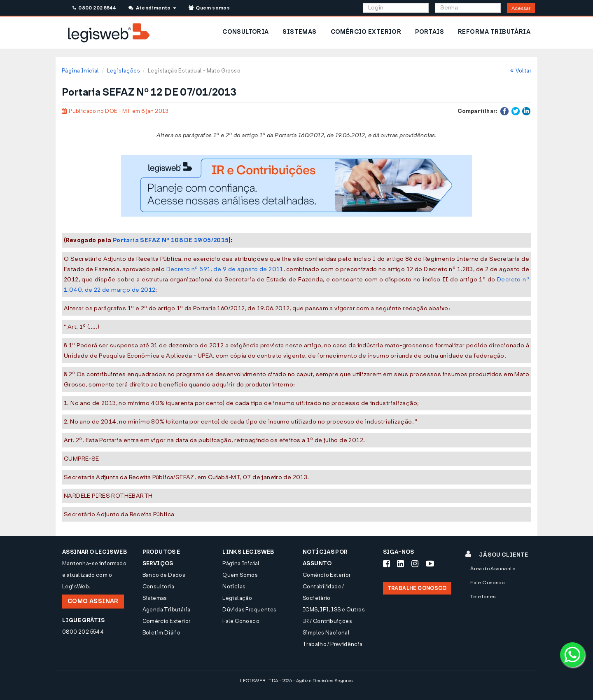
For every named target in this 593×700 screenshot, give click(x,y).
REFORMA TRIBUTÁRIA (494, 32)
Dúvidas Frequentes (249, 610)
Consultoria (158, 586)
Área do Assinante (493, 569)
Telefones (483, 597)
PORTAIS (430, 32)
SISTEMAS (299, 32)
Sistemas (155, 598)
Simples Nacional (326, 633)
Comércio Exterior (167, 621)
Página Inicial (80, 71)
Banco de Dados (164, 575)
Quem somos (209, 8)
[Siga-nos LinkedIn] (400, 564)
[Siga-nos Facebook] (386, 564)
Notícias (234, 586)
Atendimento (152, 8)
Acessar (521, 8)
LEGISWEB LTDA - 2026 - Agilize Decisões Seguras (296, 681)
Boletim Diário (161, 633)
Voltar (521, 71)
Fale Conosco (241, 621)
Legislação (237, 598)
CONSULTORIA (245, 32)
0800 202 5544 (94, 8)
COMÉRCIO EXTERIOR (366, 32)
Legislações (124, 71)
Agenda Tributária (167, 610)
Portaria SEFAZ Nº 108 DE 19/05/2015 (171, 240)
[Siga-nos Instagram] (415, 564)
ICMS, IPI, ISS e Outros (334, 610)
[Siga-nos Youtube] (430, 564)
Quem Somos (240, 575)
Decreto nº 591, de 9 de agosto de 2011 (225, 269)
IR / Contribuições (327, 621)
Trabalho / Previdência (333, 644)
